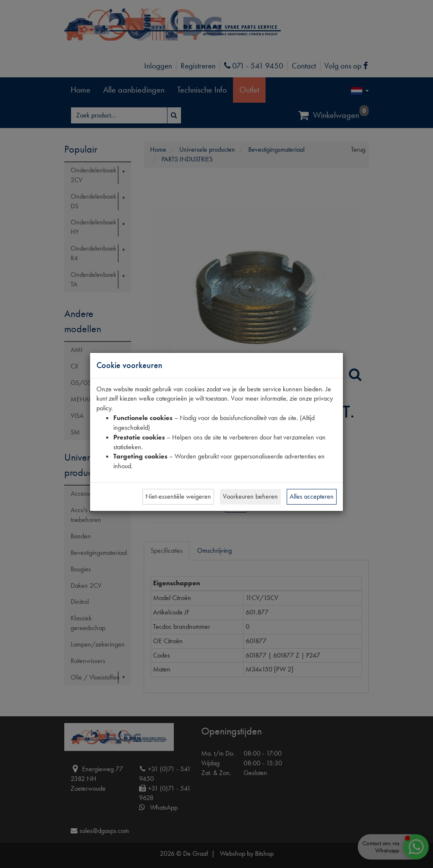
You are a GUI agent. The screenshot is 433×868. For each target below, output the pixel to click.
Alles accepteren (312, 496)
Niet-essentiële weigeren (178, 496)
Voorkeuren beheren (250, 496)
